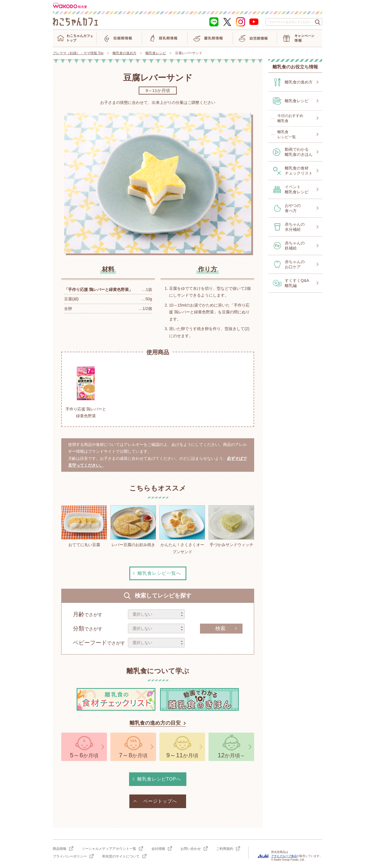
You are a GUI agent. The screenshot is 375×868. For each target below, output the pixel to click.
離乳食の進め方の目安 (155, 723)
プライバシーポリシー (70, 856)
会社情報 (158, 849)
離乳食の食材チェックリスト (299, 171)
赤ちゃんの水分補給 (295, 227)
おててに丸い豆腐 (84, 526)
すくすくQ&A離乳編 (297, 283)
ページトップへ (160, 801)
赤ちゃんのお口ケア (295, 264)
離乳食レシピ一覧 (287, 134)
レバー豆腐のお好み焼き (133, 526)
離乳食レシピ (156, 53)
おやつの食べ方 (293, 208)
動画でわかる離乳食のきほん (299, 152)
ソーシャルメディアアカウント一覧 (109, 849)
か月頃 (84, 755)
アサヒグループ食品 (284, 856)
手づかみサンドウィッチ (231, 526)
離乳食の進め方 (125, 53)
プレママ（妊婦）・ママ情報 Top (78, 53)
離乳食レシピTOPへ (159, 779)
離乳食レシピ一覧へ (159, 573)
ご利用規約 (225, 849)
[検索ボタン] (318, 22)
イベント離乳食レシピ (297, 189)
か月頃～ (231, 755)
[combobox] (294, 22)
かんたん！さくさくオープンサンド (182, 530)
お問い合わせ (191, 849)
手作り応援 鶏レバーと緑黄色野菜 (86, 391)
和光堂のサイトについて (121, 856)
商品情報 (60, 849)
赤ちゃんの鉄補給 (295, 246)
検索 (220, 628)
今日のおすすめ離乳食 (290, 118)
